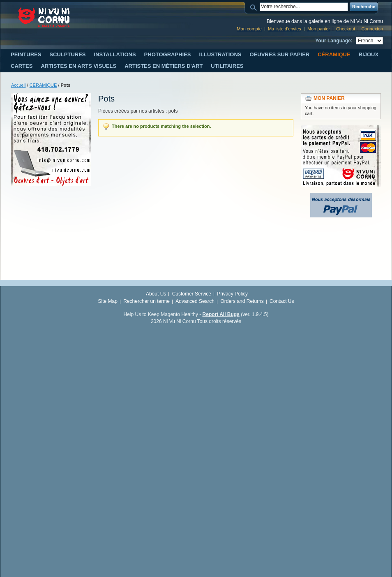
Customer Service (192, 294)
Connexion (372, 29)
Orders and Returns (242, 301)
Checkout (346, 29)
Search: (255, 7)
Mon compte (249, 29)
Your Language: (334, 41)
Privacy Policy (232, 294)
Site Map (108, 301)
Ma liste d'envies (285, 29)
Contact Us (282, 301)
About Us (156, 294)
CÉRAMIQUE (43, 85)
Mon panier (319, 29)
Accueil (18, 85)
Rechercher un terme (146, 301)
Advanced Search (195, 301)
